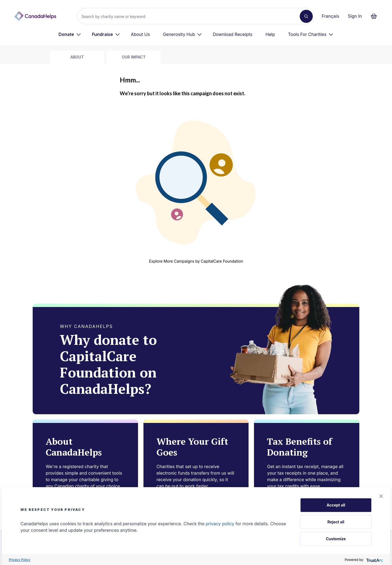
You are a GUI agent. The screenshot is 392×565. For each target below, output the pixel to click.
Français (330, 16)
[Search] (191, 16)
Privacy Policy (19, 560)
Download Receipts (233, 34)
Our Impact (134, 57)
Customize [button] (336, 539)
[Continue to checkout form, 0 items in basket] (376, 16)
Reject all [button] (336, 522)
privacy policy (220, 524)
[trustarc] (374, 560)
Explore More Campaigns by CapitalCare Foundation (196, 261)
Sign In (355, 16)
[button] (381, 496)
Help (270, 34)
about (77, 57)
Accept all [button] (336, 505)
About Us (140, 34)
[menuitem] (70, 34)
